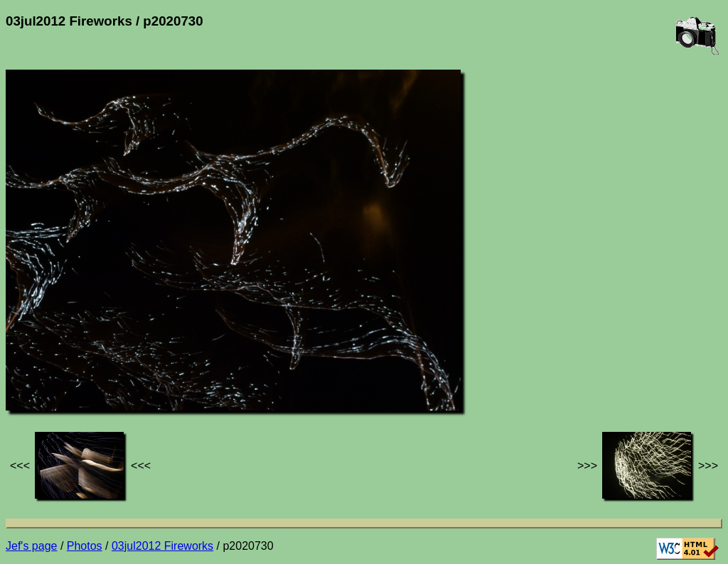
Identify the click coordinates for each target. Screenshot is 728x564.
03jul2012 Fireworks (162, 546)
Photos (85, 546)
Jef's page (31, 546)
